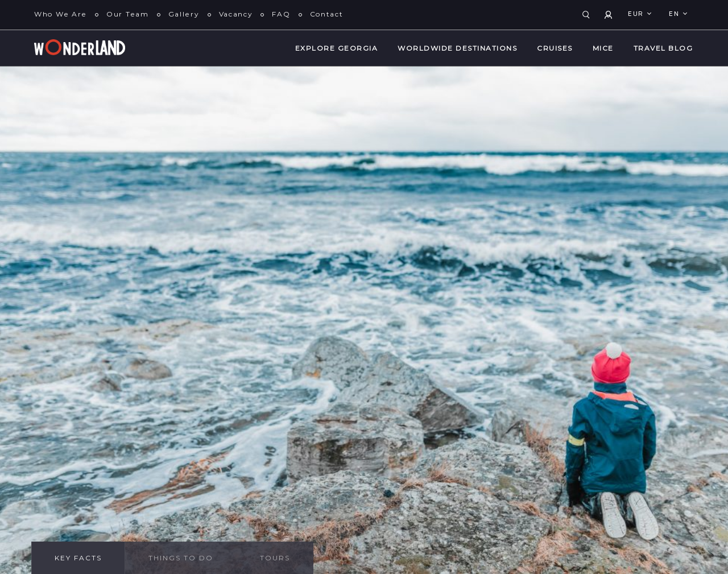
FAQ (281, 14)
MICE (603, 48)
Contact (327, 14)
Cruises (555, 48)
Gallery (184, 14)
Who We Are (61, 14)
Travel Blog (663, 48)
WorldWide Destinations (457, 48)
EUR (637, 14)
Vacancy (236, 14)
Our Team (128, 14)
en (675, 14)
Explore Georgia (337, 48)
